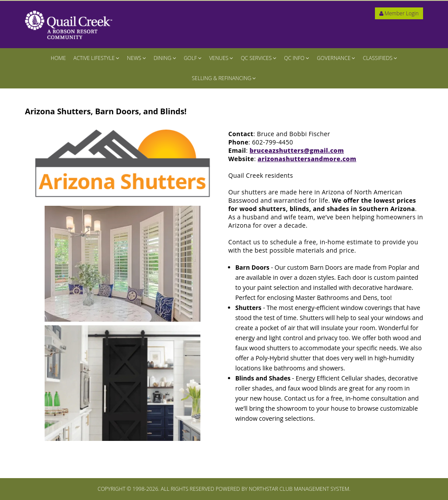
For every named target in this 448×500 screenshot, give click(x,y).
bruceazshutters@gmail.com (297, 150)
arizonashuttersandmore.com (307, 159)
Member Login (399, 13)
